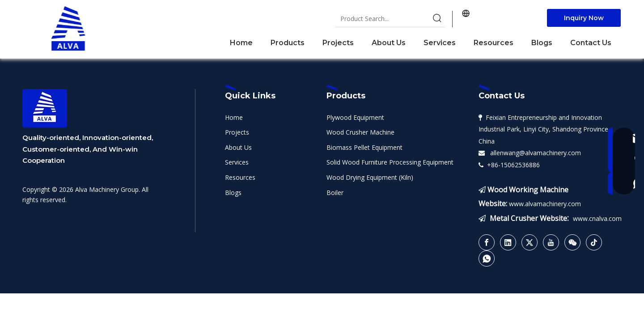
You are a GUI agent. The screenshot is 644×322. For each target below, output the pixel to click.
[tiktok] (594, 242)
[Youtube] (551, 242)
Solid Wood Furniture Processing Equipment (390, 162)
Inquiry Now (584, 18)
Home (234, 117)
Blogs (233, 193)
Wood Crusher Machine (360, 132)
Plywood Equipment (355, 117)
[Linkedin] (508, 242)
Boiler (335, 193)
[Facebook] (487, 242)
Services (237, 162)
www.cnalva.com (597, 218)
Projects (237, 132)
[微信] (572, 242)
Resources (240, 177)
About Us (238, 147)
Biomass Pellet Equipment (364, 147)
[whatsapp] (487, 258)
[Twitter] (530, 242)
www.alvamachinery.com (545, 204)
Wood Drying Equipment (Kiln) (370, 177)
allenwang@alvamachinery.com (534, 153)
